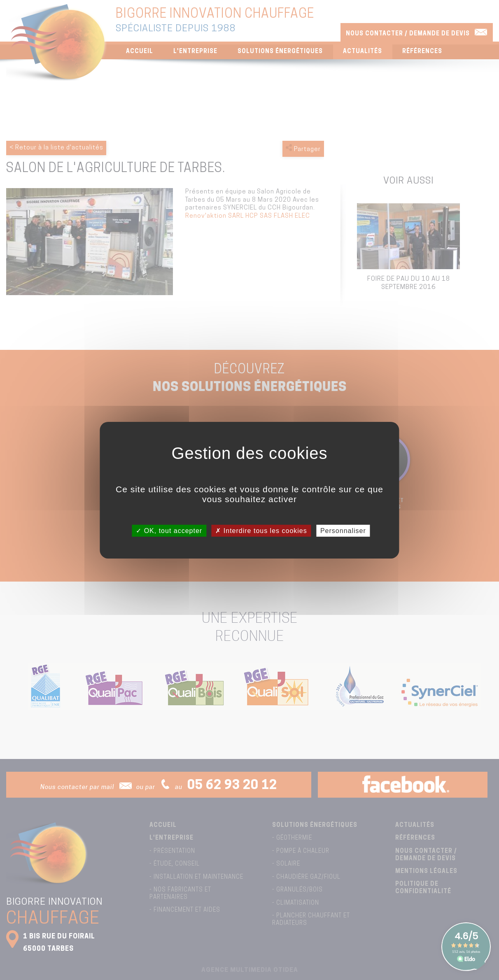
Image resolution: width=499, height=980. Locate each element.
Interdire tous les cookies (261, 530)
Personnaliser (343, 530)
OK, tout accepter (169, 530)
